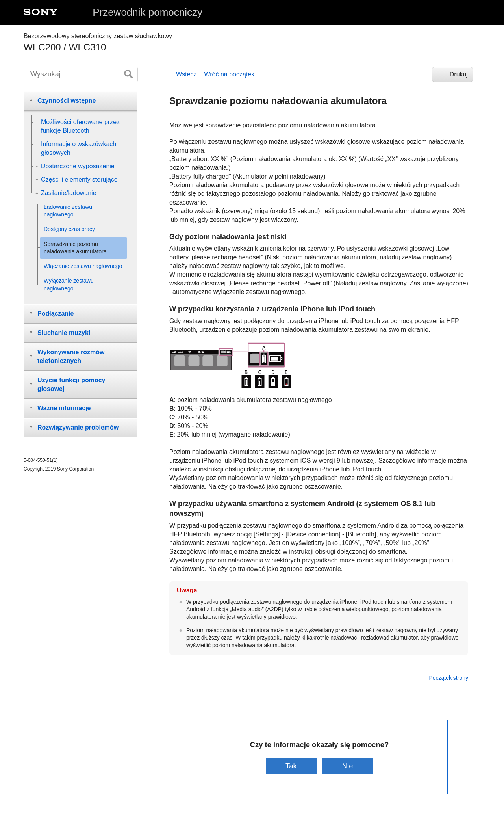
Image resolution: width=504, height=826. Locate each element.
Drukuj (459, 74)
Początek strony (448, 678)
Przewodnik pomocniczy (147, 12)
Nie (348, 766)
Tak (291, 766)
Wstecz (186, 74)
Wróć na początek (229, 74)
